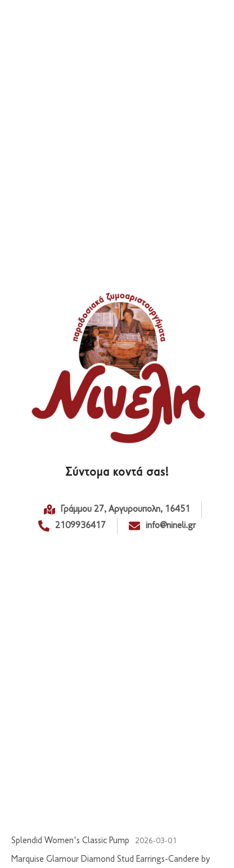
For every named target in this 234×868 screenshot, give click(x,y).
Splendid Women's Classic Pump (70, 841)
